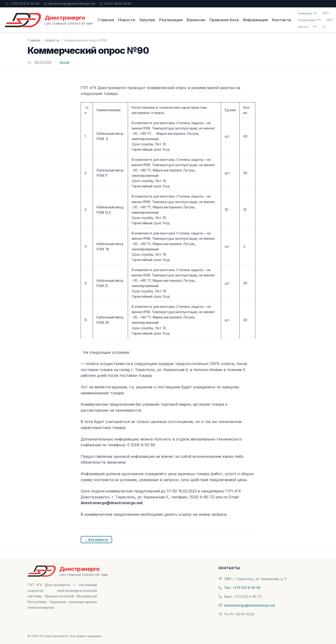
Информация (255, 20)
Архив (64, 62)
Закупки (147, 20)
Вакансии (196, 20)
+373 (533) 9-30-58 (22, 4)
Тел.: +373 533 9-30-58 (242, 588)
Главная (106, 20)
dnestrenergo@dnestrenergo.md (69, 4)
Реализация (171, 20)
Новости (127, 20)
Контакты (281, 20)
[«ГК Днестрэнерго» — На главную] (49, 20)
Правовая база (224, 20)
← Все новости (96, 539)
